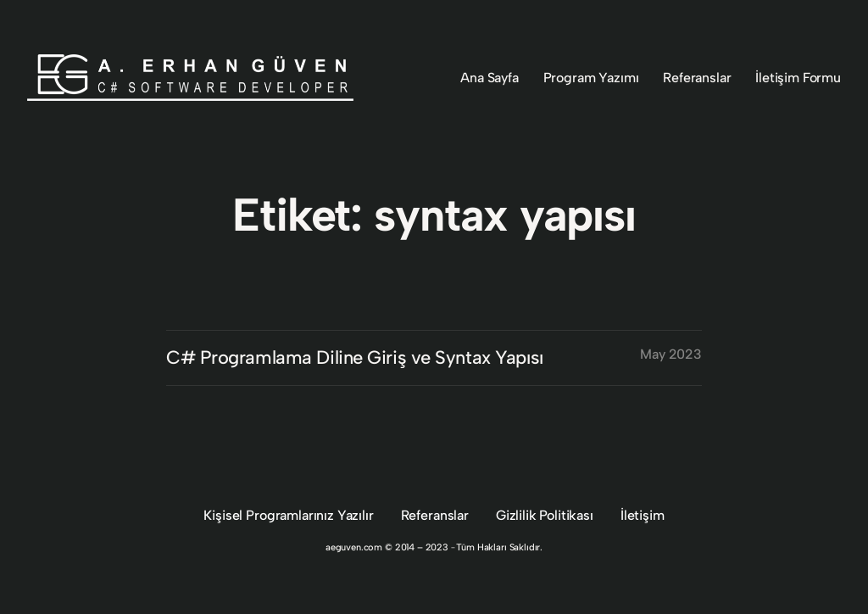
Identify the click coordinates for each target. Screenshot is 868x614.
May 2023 (671, 354)
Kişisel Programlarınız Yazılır (288, 515)
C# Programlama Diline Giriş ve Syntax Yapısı (355, 357)
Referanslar (435, 515)
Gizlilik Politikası (545, 515)
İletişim (643, 515)
